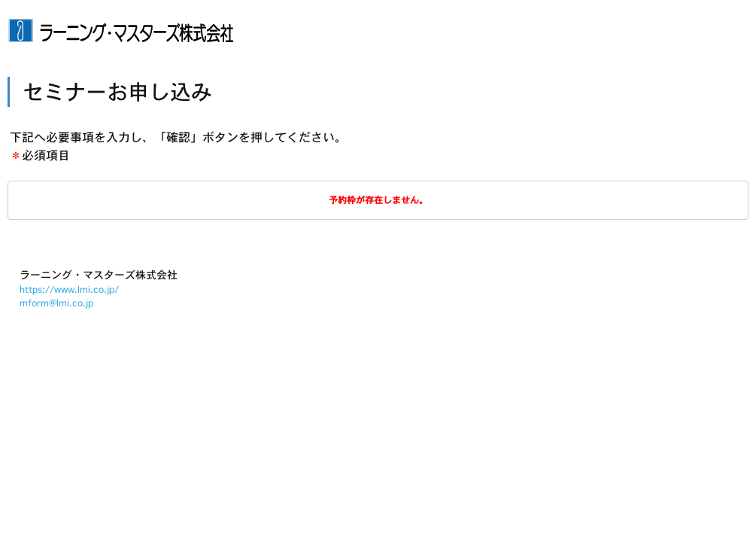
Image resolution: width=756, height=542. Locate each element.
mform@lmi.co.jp (56, 303)
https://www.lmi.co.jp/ (69, 289)
